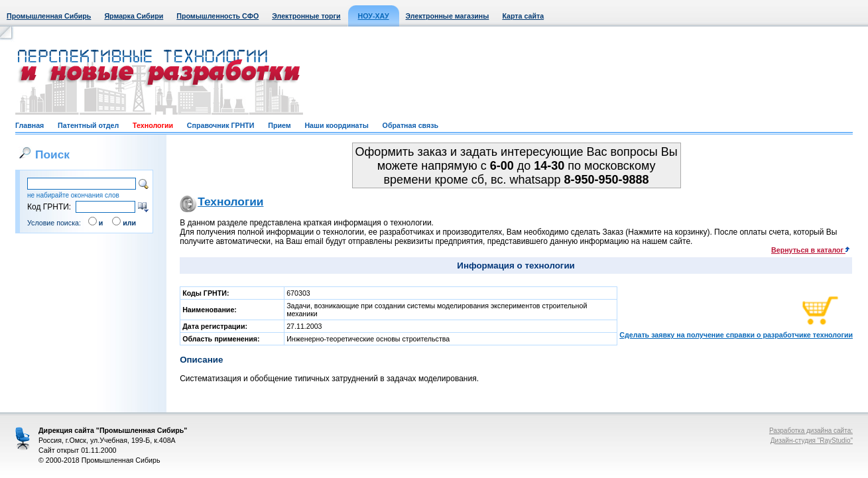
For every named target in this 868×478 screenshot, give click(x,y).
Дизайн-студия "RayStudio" (812, 441)
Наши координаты (336, 125)
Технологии (153, 125)
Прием (279, 125)
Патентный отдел (88, 125)
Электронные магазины (448, 16)
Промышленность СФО (217, 16)
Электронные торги (306, 16)
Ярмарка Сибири (134, 16)
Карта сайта (523, 16)
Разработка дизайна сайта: (811, 431)
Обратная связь (410, 125)
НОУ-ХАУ (374, 16)
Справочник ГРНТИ (221, 125)
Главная (30, 125)
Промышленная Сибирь (49, 16)
